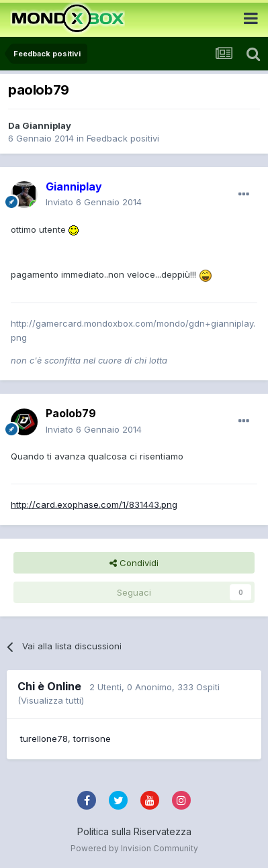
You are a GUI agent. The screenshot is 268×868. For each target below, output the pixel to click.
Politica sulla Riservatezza (134, 831)
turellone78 (44, 739)
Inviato (94, 202)
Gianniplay (47, 125)
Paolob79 (71, 413)
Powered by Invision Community (134, 848)
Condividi (134, 563)
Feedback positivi (123, 138)
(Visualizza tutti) (51, 700)
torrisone (92, 739)
